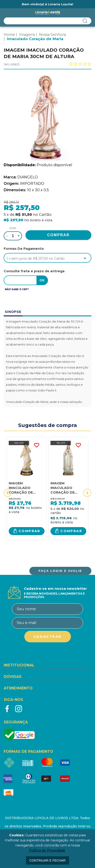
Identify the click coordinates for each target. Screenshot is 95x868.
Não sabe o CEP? (17, 289)
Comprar (29, 531)
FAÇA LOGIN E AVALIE (60, 571)
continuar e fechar (47, 860)
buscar (85, 21)
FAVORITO (36, 445)
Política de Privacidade (47, 850)
